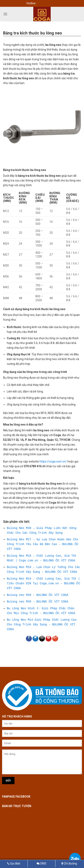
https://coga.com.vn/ (53, 461)
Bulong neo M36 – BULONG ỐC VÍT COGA (37, 595)
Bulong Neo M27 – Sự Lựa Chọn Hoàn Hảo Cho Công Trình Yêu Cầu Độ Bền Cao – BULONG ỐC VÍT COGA (42, 544)
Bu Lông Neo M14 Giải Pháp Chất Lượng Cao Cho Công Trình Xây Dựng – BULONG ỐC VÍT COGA (42, 625)
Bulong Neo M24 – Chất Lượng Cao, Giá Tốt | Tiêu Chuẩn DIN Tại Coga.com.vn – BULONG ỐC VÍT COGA (43, 583)
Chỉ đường (69, 863)
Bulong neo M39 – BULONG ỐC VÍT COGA (37, 602)
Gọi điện (14, 863)
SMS (41, 863)
